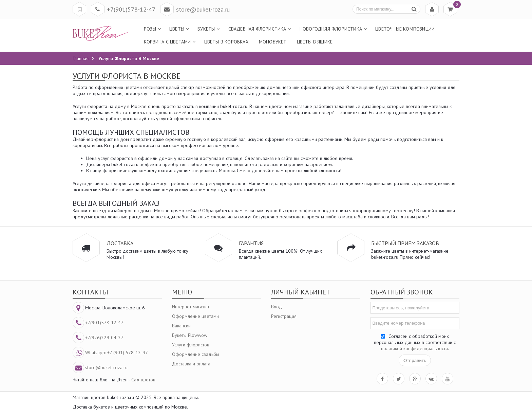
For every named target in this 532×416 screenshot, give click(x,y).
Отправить (415, 360)
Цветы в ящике (315, 42)
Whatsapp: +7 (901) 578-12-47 (117, 352)
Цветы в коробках (226, 42)
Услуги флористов (191, 345)
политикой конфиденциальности (414, 348)
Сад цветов (143, 380)
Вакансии (181, 326)
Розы (150, 29)
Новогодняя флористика (331, 29)
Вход (277, 307)
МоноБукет (273, 42)
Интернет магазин (191, 307)
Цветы (177, 29)
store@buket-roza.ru (203, 9)
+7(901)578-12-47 (131, 9)
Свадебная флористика (257, 29)
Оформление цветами (195, 316)
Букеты (206, 29)
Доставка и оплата (191, 364)
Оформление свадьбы (196, 354)
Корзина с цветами (167, 42)
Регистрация (284, 316)
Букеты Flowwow (190, 335)
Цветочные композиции (405, 29)
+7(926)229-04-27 (104, 338)
